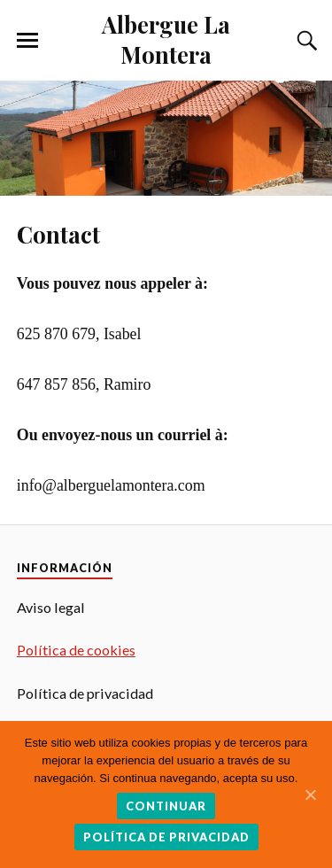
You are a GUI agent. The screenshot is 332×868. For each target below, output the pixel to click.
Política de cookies (76, 650)
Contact (58, 234)
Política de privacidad (166, 837)
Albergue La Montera (166, 39)
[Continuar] (310, 794)
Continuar (166, 806)
